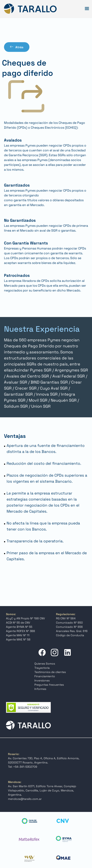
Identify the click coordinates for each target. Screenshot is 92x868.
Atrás (17, 47)
